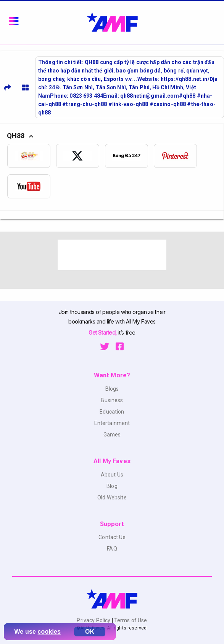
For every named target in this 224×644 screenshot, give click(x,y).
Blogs (112, 389)
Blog (112, 486)
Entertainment (112, 423)
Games (112, 435)
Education (112, 412)
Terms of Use (130, 620)
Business (112, 400)
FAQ (112, 549)
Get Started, (103, 332)
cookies (49, 632)
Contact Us (112, 537)
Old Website (112, 497)
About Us (112, 475)
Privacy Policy (94, 620)
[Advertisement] (112, 255)
